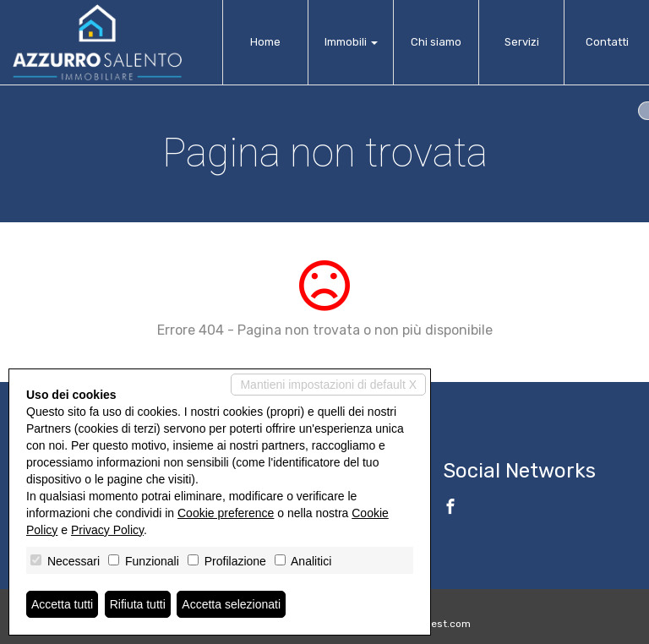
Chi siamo (436, 42)
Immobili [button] (351, 42)
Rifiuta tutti (138, 604)
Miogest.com (439, 624)
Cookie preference (226, 513)
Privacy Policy (107, 530)
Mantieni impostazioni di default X (328, 385)
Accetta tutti (62, 604)
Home (265, 42)
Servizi (522, 42)
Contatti (607, 42)
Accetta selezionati (231, 604)
